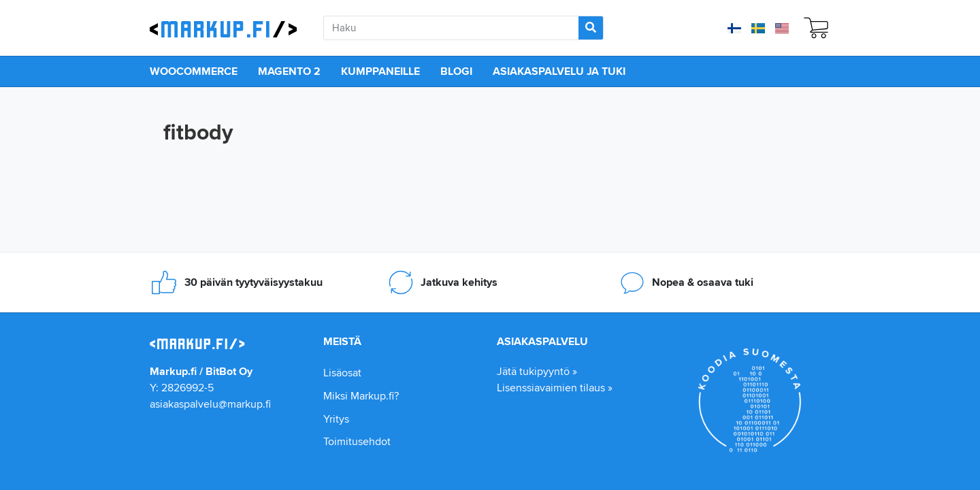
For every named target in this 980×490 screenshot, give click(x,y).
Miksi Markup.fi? (361, 396)
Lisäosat (342, 373)
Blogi (456, 71)
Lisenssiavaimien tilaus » (555, 388)
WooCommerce (194, 71)
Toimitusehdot (357, 441)
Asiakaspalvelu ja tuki (559, 71)
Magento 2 (289, 71)
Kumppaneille (380, 71)
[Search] (591, 28)
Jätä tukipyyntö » (537, 371)
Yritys (336, 419)
